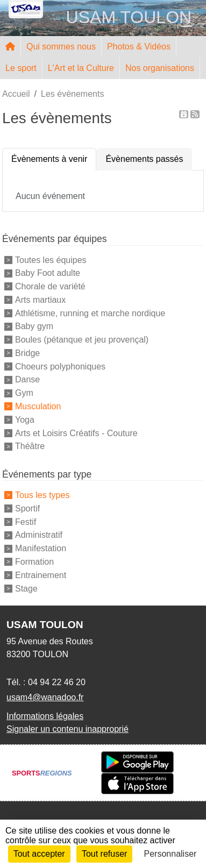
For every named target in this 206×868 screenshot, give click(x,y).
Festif (26, 521)
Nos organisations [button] (160, 68)
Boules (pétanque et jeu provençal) (82, 340)
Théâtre (30, 446)
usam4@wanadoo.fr (45, 697)
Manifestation (41, 548)
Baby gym (34, 326)
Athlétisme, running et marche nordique (90, 313)
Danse (27, 379)
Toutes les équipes (51, 259)
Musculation (38, 406)
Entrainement (41, 575)
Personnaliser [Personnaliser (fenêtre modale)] (171, 854)
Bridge (27, 353)
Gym (24, 393)
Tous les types (42, 495)
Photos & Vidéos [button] (139, 47)
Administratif (39, 535)
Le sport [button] (21, 68)
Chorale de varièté (50, 286)
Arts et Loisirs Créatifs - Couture (76, 433)
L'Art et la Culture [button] (81, 68)
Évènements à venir (49, 159)
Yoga (25, 420)
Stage (26, 588)
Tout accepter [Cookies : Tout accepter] (39, 854)
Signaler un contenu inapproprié (68, 729)
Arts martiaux (40, 300)
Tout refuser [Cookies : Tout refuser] (104, 854)
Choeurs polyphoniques (60, 366)
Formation (34, 562)
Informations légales (45, 716)
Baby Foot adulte (48, 273)
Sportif (27, 508)
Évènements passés (144, 159)
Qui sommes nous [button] (61, 47)
